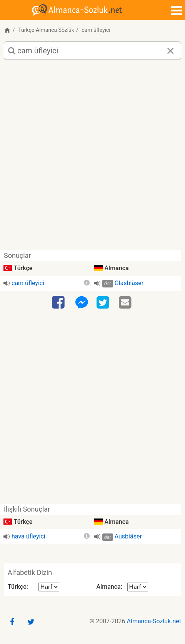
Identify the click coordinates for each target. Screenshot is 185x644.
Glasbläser (129, 283)
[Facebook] (59, 303)
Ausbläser (128, 536)
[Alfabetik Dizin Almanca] (138, 587)
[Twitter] (104, 303)
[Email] (126, 303)
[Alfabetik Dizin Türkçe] (49, 587)
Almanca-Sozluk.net (154, 621)
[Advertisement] (92, 158)
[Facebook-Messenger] (82, 303)
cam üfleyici (28, 283)
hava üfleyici (28, 536)
